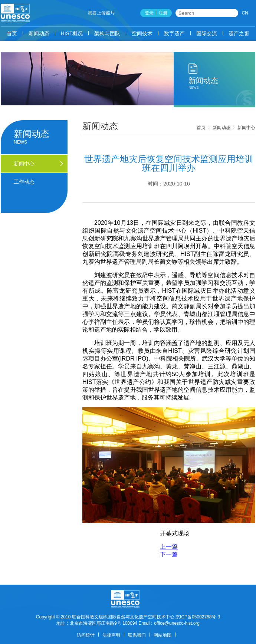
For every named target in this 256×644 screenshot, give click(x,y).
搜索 (233, 13)
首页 (12, 33)
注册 (163, 13)
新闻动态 (39, 33)
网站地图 (163, 635)
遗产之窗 (239, 33)
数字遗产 (174, 33)
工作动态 (24, 182)
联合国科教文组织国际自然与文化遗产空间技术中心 (123, 617)
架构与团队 (107, 33)
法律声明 (111, 635)
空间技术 (142, 33)
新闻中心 (246, 128)
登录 (149, 13)
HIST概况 (72, 33)
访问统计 (86, 635)
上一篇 (169, 547)
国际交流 (207, 33)
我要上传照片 (101, 13)
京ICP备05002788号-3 (198, 617)
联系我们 (137, 635)
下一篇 (169, 554)
